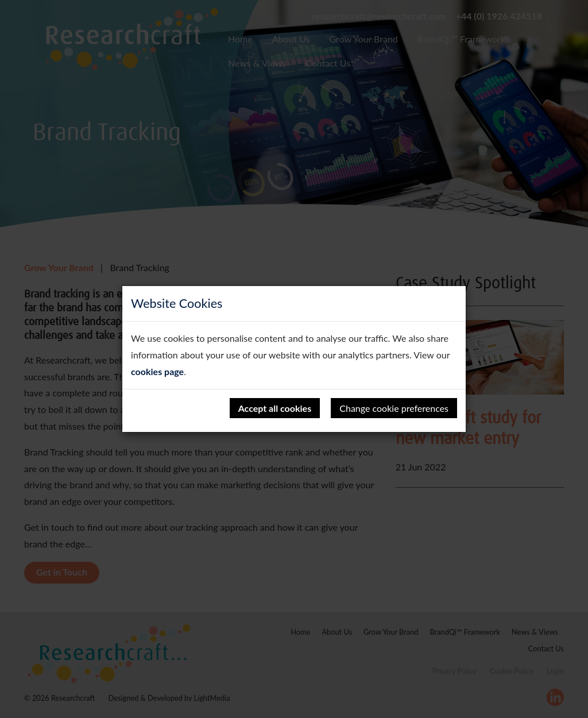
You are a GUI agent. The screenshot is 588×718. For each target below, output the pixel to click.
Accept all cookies (275, 408)
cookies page (157, 371)
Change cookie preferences (394, 408)
